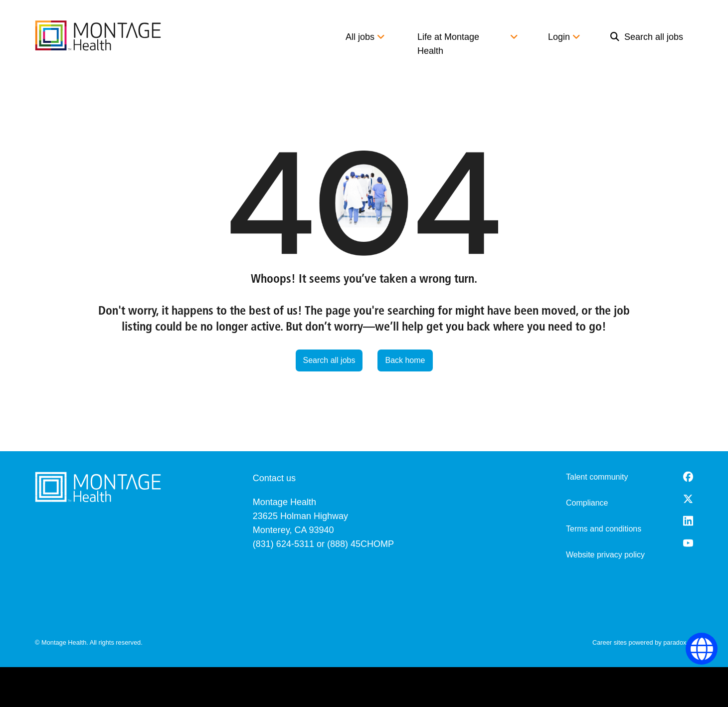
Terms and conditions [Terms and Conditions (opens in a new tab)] (604, 529)
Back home (405, 360)
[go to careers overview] (98, 35)
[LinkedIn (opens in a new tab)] (688, 521)
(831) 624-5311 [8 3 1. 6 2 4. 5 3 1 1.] (283, 544)
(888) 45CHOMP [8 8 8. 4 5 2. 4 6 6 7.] (361, 544)
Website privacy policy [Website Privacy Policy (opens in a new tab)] (605, 555)
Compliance (587, 503)
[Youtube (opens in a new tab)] (688, 543)
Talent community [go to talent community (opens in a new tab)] (597, 477)
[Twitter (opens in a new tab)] (688, 499)
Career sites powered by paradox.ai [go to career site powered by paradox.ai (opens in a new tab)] (643, 642)
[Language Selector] (702, 649)
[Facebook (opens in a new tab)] (688, 477)
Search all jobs (647, 37)
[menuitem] (647, 44)
